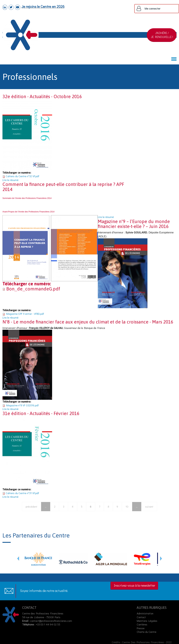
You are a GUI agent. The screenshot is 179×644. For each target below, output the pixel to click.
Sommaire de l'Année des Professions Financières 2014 (27, 198)
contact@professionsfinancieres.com (51, 621)
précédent (31, 507)
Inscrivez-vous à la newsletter (135, 585)
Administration (145, 613)
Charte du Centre (147, 632)
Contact (141, 617)
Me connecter (152, 9)
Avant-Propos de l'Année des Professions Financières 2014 (28, 212)
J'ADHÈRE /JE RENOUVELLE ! (162, 35)
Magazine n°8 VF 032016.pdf (23, 405)
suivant (149, 507)
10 (127, 507)
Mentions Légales (147, 621)
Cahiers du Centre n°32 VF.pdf (23, 176)
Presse (141, 628)
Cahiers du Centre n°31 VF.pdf (22, 493)
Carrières (142, 624)
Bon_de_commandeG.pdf (33, 289)
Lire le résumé (10, 180)
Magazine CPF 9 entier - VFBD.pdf (25, 314)
